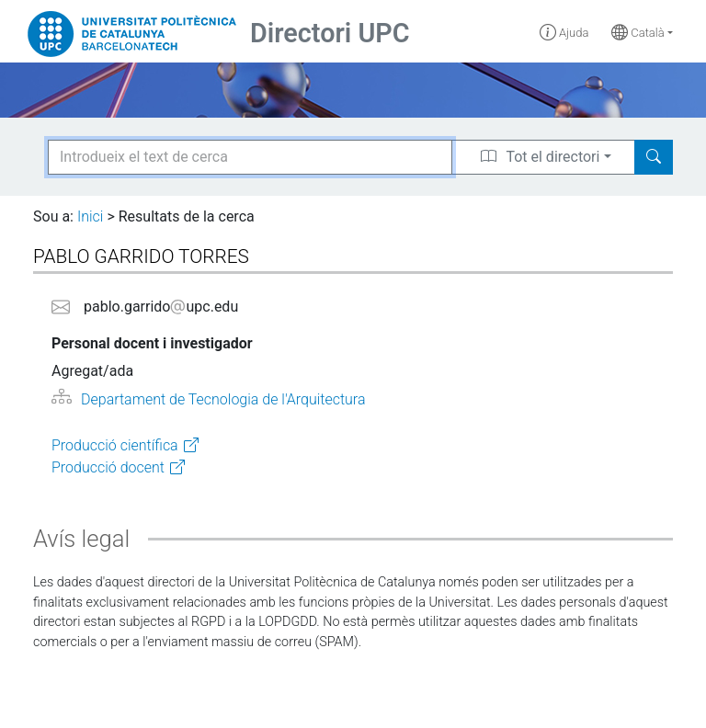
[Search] (654, 157)
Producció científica (115, 445)
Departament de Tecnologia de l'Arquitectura (223, 399)
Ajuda (564, 33)
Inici (90, 216)
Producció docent (108, 467)
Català (638, 33)
